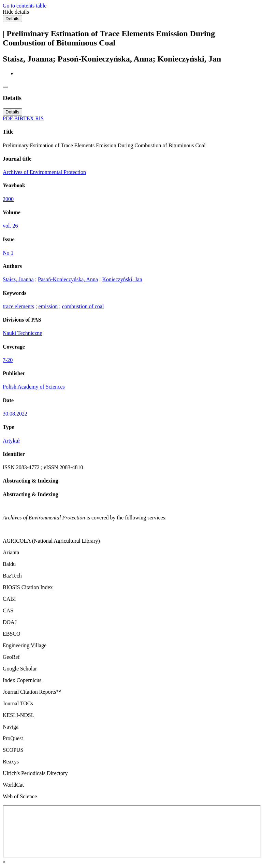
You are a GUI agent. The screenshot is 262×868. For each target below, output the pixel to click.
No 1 (8, 253)
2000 (8, 199)
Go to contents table (25, 6)
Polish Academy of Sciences (34, 387)
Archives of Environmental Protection (44, 172)
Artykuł (11, 441)
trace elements (18, 306)
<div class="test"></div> (132, 831)
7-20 (8, 360)
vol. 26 (10, 226)
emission (48, 306)
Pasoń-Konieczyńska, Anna (68, 279)
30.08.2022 (15, 414)
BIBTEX (25, 118)
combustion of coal (83, 306)
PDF (8, 118)
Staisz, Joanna (18, 279)
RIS (39, 118)
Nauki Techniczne (22, 333)
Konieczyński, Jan (122, 279)
